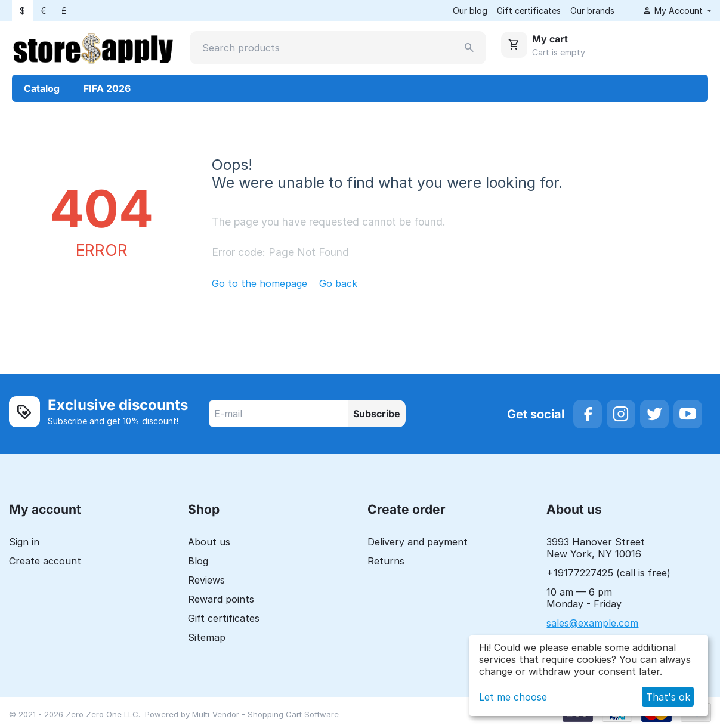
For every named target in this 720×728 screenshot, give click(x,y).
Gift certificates (529, 10)
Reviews (206, 580)
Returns (386, 561)
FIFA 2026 (107, 88)
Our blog (470, 10)
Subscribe (377, 414)
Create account (45, 561)
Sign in (24, 542)
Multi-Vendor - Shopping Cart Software (265, 714)
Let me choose (513, 697)
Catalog (42, 88)
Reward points (221, 599)
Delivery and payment (418, 542)
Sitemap (207, 637)
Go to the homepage (259, 283)
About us (209, 542)
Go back (338, 283)
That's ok (668, 697)
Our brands (592, 10)
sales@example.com (592, 623)
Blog (198, 561)
